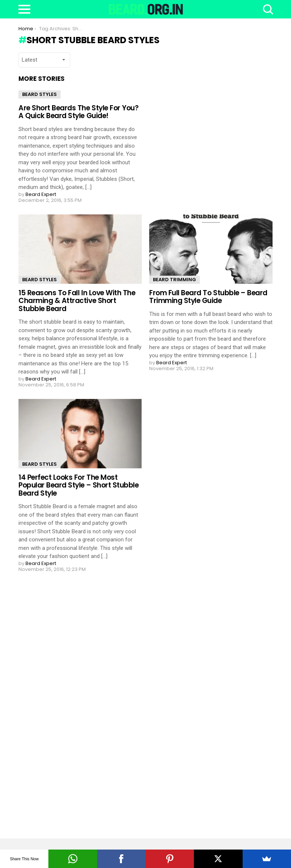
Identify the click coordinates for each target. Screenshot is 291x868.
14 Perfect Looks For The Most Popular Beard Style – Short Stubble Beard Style (78, 485)
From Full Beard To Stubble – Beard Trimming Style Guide (208, 297)
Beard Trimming (174, 280)
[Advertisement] (74, 705)
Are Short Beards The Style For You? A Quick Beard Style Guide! (78, 112)
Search (267, 9)
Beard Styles (40, 94)
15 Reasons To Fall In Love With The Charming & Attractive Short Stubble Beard (77, 301)
